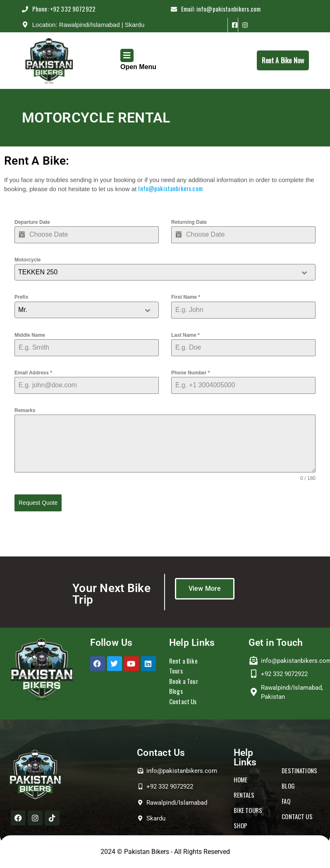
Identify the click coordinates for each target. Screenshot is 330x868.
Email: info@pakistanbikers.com (239, 7)
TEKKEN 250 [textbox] (38, 272)
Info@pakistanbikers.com (170, 188)
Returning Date (189, 222)
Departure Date (32, 222)
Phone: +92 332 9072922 (70, 7)
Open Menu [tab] (138, 60)
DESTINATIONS (299, 770)
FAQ (286, 801)
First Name (186, 297)
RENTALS (244, 795)
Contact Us (183, 701)
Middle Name (30, 335)
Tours (176, 671)
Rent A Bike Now (285, 58)
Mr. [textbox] (23, 310)
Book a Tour (184, 681)
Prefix (21, 297)
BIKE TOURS (248, 810)
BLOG (288, 785)
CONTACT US (297, 816)
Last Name (185, 335)
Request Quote (38, 503)
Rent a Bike (183, 660)
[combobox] (165, 272)
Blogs (176, 691)
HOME (241, 779)
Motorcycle (27, 260)
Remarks (25, 410)
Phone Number (190, 373)
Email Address (33, 373)
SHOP (241, 825)
